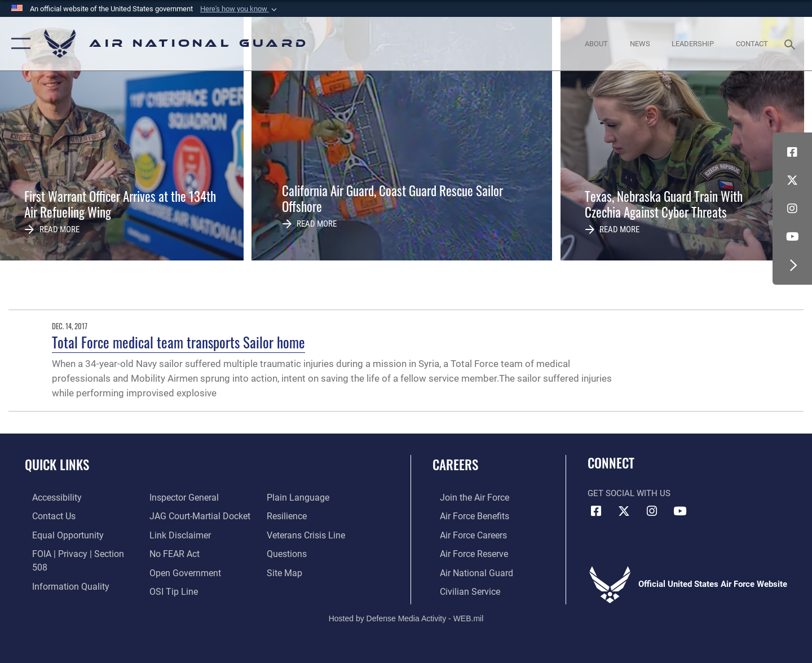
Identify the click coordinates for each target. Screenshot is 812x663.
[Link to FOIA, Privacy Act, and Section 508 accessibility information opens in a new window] (76, 552)
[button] (240, 9)
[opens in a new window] (49, 497)
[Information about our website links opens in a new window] (176, 516)
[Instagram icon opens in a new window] (792, 209)
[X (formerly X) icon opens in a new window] (792, 180)
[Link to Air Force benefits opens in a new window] (466, 516)
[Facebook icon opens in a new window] (792, 152)
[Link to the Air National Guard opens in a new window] (467, 571)
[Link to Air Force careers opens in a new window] (465, 534)
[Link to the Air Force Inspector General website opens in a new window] (58, 590)
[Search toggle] (791, 43)
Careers (455, 465)
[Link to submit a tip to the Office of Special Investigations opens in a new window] (170, 571)
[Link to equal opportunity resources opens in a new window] (58, 534)
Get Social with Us (629, 493)
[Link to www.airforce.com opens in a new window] (466, 497)
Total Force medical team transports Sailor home (178, 342)
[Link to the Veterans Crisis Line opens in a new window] (307, 516)
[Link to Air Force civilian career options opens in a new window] (461, 590)
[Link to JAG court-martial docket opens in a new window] (196, 497)
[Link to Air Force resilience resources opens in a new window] (288, 497)
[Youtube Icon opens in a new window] (792, 237)
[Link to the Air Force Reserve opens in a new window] (466, 552)
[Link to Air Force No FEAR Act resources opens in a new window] (172, 534)
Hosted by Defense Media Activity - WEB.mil (406, 616)
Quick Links (57, 465)
